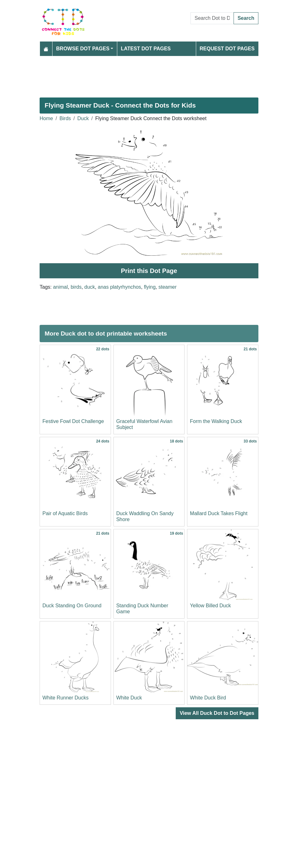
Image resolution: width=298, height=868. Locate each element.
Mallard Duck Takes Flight (219, 513)
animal (61, 287)
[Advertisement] (149, 74)
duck (90, 287)
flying (150, 287)
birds (76, 287)
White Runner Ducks (66, 698)
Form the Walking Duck (216, 421)
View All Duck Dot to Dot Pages (217, 713)
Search (246, 18)
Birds (65, 118)
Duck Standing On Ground (72, 606)
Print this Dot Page (149, 271)
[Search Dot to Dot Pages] (212, 18)
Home (46, 118)
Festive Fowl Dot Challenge (73, 421)
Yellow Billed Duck (210, 606)
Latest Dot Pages (146, 49)
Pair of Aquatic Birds (65, 513)
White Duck (129, 698)
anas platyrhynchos (119, 287)
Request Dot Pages (227, 49)
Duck (83, 118)
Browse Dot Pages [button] (83, 49)
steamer (168, 287)
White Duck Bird (208, 698)
